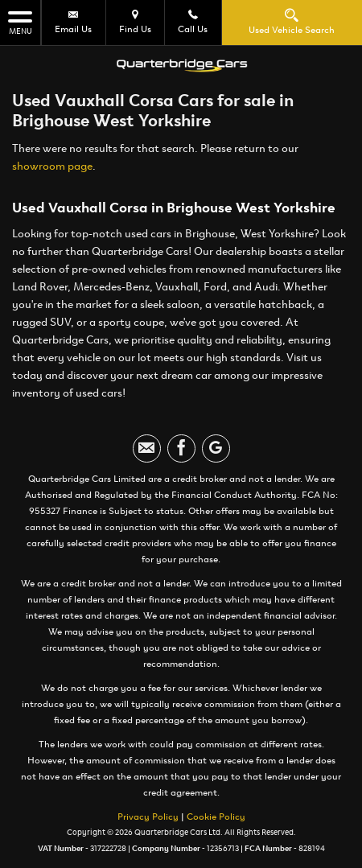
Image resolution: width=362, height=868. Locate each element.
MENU (20, 22)
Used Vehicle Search (292, 21)
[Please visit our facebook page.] (181, 448)
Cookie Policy (216, 817)
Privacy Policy (148, 817)
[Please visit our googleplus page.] (216, 448)
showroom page (52, 166)
